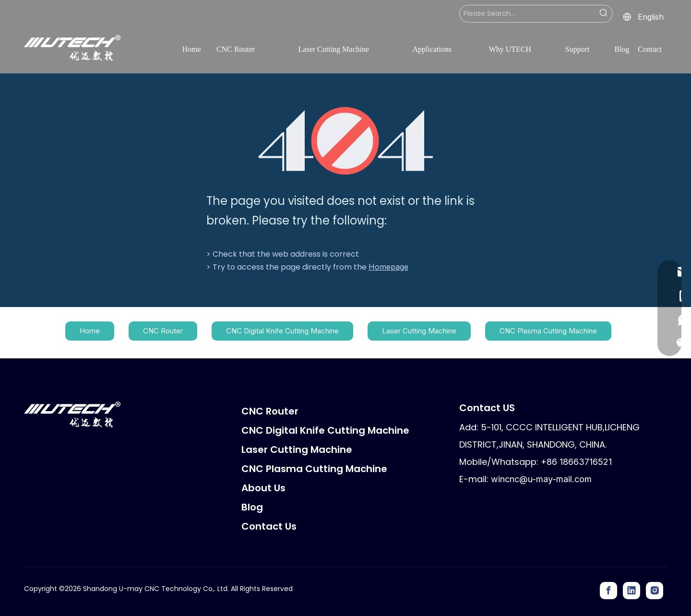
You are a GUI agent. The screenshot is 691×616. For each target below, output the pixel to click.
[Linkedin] (631, 591)
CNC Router (163, 331)
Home (90, 331)
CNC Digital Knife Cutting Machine (282, 331)
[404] (346, 141)
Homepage (388, 267)
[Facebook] (608, 591)
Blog (252, 507)
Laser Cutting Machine (419, 331)
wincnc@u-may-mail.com (541, 479)
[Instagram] (655, 591)
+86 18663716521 (576, 462)
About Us (263, 488)
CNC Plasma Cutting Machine (548, 331)
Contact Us (269, 526)
